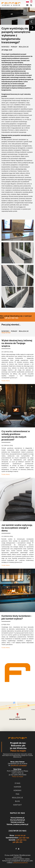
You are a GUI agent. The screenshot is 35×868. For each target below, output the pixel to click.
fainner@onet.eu (18, 822)
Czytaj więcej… (6, 381)
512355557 (23, 765)
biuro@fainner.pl (17, 818)
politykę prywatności (21, 863)
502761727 (15, 765)
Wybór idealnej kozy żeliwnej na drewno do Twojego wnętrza (17, 343)
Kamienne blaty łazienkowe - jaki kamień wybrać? (17, 617)
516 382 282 (17, 842)
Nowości (5, 47)
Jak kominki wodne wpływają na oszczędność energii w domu (17, 528)
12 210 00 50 (20, 835)
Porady (14, 47)
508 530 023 (21, 840)
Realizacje (24, 47)
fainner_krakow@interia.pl (17, 824)
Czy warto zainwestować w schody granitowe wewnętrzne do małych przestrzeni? (16, 436)
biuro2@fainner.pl (18, 820)
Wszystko (6, 333)
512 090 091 (24, 838)
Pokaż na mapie (18, 751)
